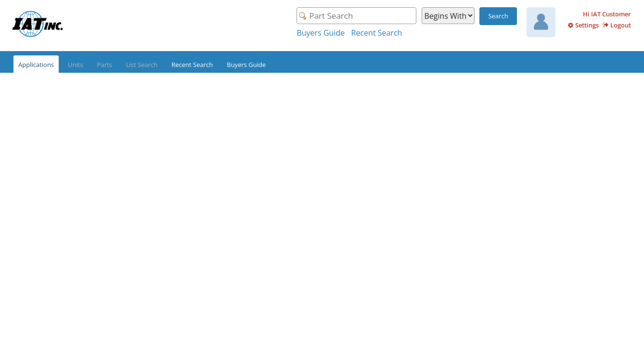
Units (76, 65)
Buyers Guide (321, 33)
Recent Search (377, 33)
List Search (142, 65)
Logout (621, 25)
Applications (36, 65)
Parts (105, 65)
